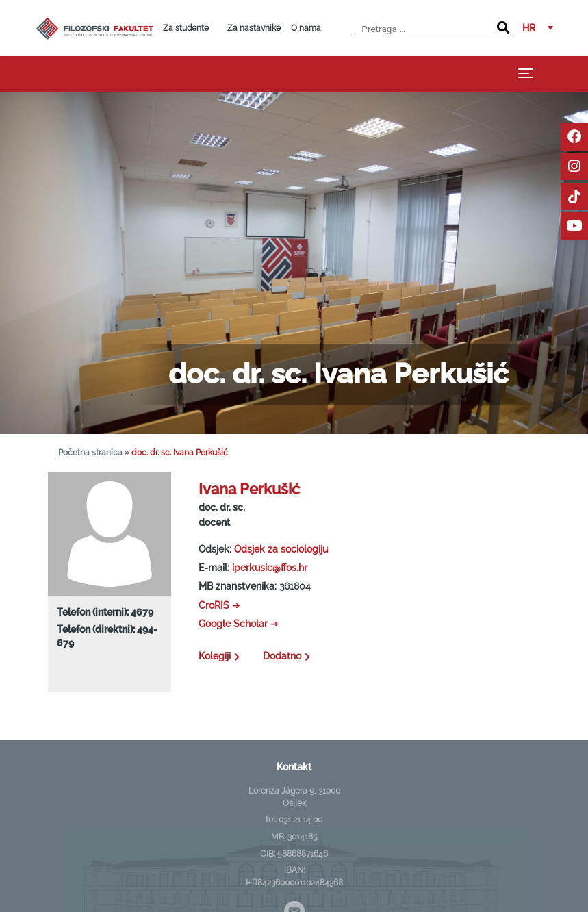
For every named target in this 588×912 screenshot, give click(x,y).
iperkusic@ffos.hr (270, 568)
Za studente (186, 28)
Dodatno (289, 656)
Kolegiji (220, 656)
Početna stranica (90, 453)
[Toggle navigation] (526, 73)
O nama (306, 28)
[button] (538, 28)
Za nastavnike (254, 28)
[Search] (503, 28)
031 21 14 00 (301, 820)
